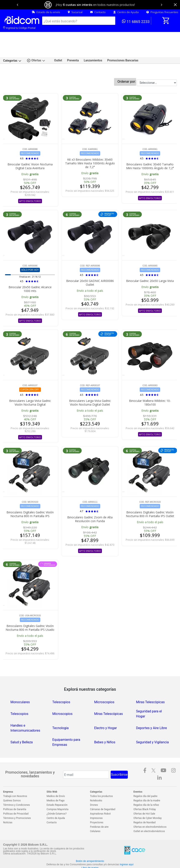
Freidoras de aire (99, 813)
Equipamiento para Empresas (66, 728)
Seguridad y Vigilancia (153, 728)
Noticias (8, 809)
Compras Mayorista (57, 796)
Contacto (98, 12)
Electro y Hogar (106, 714)
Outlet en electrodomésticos (149, 817)
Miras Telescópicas (150, 688)
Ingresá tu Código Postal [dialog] (19, 28)
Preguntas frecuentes (162, 12)
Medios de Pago (56, 787)
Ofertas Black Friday (145, 796)
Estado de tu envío (46, 12)
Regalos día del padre (145, 782)
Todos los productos (101, 782)
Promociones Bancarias (123, 47)
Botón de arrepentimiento (90, 847)
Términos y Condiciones (16, 791)
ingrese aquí (127, 851)
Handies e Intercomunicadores (25, 714)
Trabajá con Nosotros (15, 782)
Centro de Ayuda (126, 12)
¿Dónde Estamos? (57, 800)
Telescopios (61, 688)
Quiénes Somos (12, 787)
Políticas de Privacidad (16, 800)
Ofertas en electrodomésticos (150, 813)
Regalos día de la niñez (146, 791)
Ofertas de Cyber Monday (148, 804)
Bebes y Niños (105, 728)
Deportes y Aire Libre (152, 714)
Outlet (58, 47)
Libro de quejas (90, 854)
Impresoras (96, 804)
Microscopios (104, 688)
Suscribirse (119, 761)
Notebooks (96, 787)
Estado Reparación (57, 791)
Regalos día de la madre (147, 787)
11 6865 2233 (136, 21)
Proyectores (97, 809)
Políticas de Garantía (15, 796)
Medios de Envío (56, 782)
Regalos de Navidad (145, 809)
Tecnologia (61, 714)
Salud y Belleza (22, 728)
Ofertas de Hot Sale (144, 800)
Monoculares (20, 688)
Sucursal (75, 12)
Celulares (95, 817)
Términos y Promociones (17, 804)
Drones (94, 791)
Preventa (73, 47)
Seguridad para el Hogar (149, 700)
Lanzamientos (93, 47)
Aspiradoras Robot (100, 800)
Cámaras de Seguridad (103, 796)
